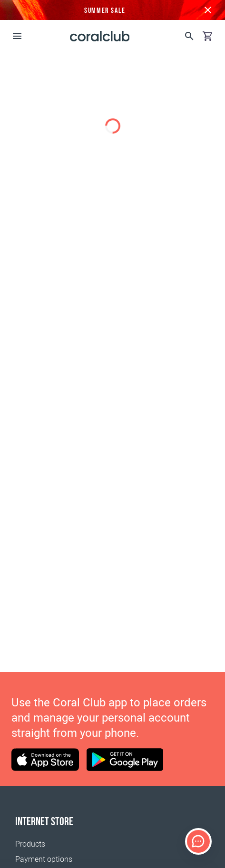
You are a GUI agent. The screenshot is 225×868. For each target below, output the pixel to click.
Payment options (44, 859)
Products (30, 844)
